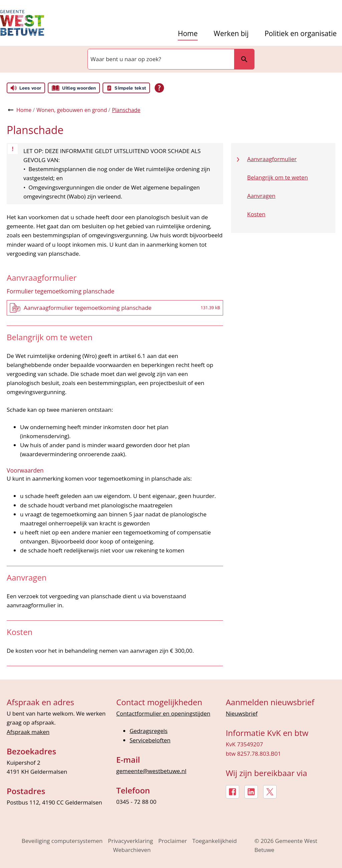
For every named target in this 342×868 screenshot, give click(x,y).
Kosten (256, 214)
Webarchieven (132, 850)
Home (188, 34)
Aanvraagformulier (272, 159)
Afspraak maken (28, 732)
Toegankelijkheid (215, 841)
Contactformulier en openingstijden (163, 713)
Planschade (126, 110)
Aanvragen (261, 196)
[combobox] (160, 59)
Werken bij (231, 34)
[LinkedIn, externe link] (251, 792)
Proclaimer (173, 841)
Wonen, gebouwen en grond (72, 110)
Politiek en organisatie (301, 34)
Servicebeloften (150, 740)
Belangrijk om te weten (278, 177)
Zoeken (241, 59)
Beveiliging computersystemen (62, 841)
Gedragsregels (149, 731)
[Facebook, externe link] (232, 792)
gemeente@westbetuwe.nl (151, 771)
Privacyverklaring (130, 841)
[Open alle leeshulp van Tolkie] (159, 88)
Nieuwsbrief (242, 713)
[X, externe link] (270, 792)
